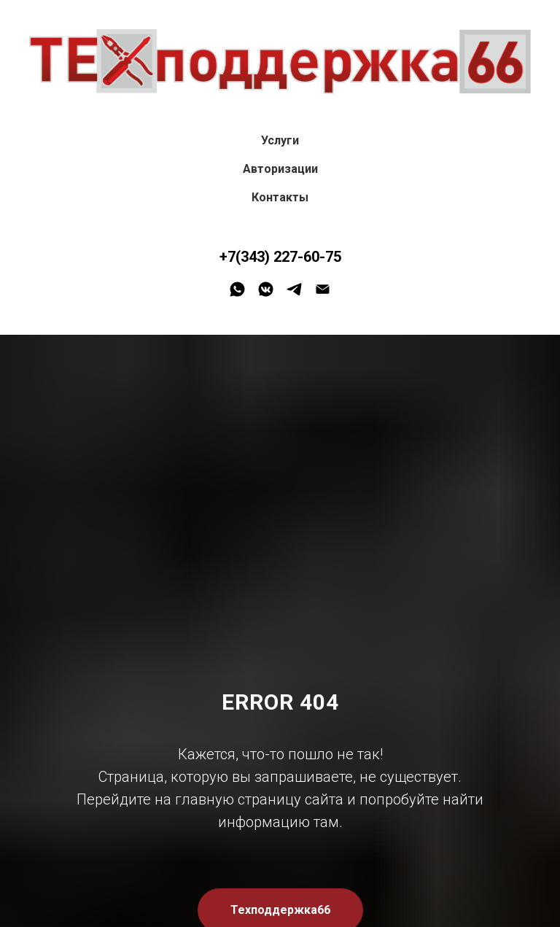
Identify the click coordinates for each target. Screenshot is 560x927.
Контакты (280, 197)
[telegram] (294, 289)
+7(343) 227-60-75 (280, 257)
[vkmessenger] (266, 289)
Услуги (280, 140)
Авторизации (280, 169)
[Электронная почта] (323, 289)
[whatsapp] (237, 289)
